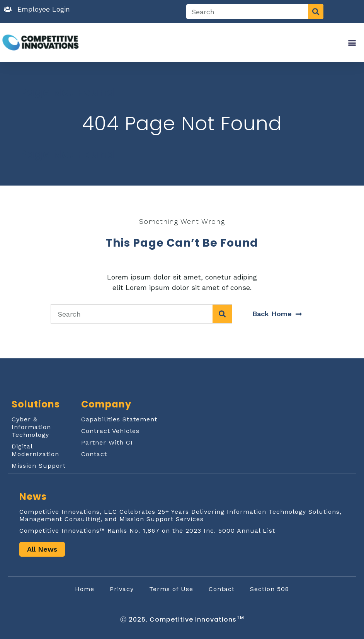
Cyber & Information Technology (31, 427)
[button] (352, 43)
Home (85, 589)
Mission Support (39, 466)
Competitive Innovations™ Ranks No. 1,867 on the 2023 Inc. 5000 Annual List (147, 531)
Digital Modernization (35, 450)
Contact (94, 454)
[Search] (316, 12)
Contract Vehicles (110, 431)
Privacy (122, 589)
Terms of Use (171, 589)
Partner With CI (107, 442)
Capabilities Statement (119, 419)
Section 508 (270, 589)
